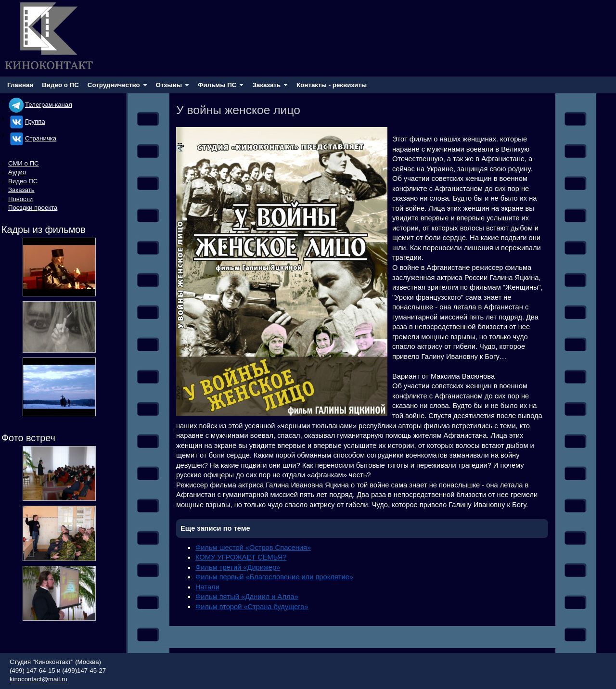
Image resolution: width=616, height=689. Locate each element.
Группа (27, 121)
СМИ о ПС (24, 163)
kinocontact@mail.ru (38, 679)
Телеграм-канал (40, 105)
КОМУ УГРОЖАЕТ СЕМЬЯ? (241, 557)
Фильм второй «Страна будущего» (252, 607)
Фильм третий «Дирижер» (238, 567)
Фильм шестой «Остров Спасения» (253, 548)
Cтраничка (32, 138)
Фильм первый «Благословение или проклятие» (274, 577)
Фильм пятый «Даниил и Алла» (247, 597)
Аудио (17, 172)
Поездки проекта (33, 208)
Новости (20, 199)
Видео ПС (23, 181)
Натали (207, 587)
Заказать (21, 190)
